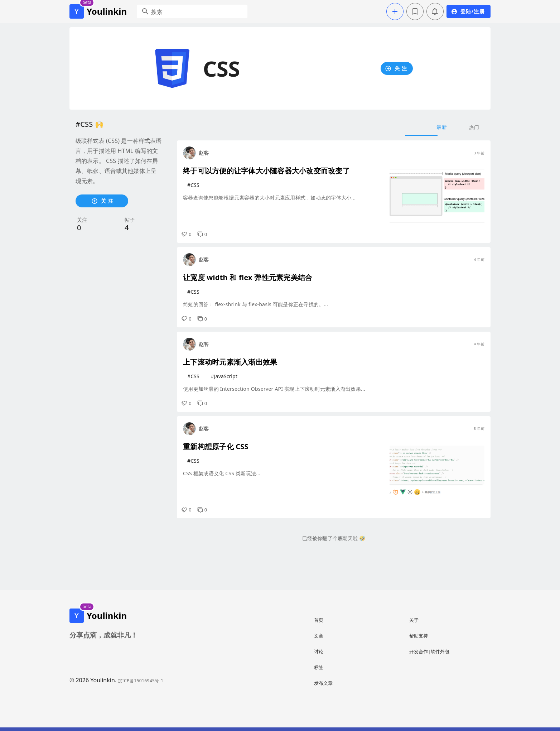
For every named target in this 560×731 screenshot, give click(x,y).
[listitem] (352, 620)
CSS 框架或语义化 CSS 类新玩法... (222, 473)
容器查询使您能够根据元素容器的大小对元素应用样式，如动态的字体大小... (269, 198)
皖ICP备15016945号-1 (141, 681)
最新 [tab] (442, 127)
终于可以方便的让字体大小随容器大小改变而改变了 (266, 171)
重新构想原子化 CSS (216, 446)
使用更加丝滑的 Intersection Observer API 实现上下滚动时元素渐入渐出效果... (274, 389)
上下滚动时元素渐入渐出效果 (230, 362)
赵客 (204, 153)
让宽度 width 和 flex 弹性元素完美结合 (248, 277)
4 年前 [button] (479, 259)
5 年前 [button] (479, 429)
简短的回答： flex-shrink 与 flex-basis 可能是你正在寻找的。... (255, 304)
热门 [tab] (474, 127)
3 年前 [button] (479, 153)
